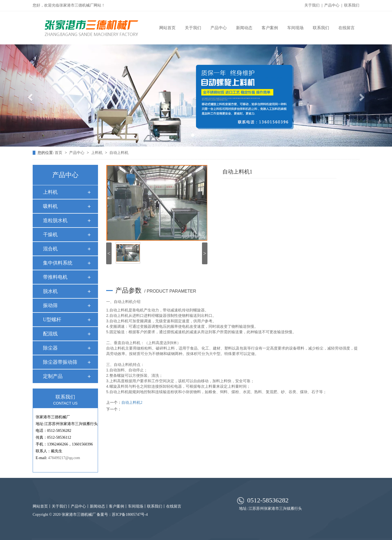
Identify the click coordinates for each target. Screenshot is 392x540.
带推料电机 (55, 277)
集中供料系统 (58, 263)
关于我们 (312, 5)
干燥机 (50, 235)
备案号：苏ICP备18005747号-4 (122, 515)
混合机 (50, 249)
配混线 (50, 334)
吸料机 (50, 206)
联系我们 (352, 5)
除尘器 (50, 348)
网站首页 (167, 28)
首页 (59, 153)
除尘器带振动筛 (60, 362)
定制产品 (53, 376)
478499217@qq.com (64, 458)
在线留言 (347, 28)
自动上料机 (119, 153)
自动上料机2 (132, 403)
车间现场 (295, 28)
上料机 (97, 153)
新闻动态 (244, 28)
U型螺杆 (52, 320)
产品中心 (332, 5)
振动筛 (50, 305)
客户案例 (270, 28)
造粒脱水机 (55, 220)
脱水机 (50, 291)
